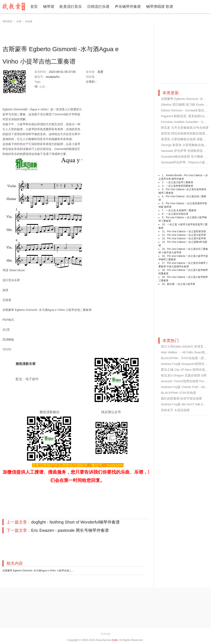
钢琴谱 (49, 7)
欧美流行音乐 (71, 7)
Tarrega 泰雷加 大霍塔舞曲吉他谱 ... (186, 145)
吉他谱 (29, 21)
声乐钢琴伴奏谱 (128, 7)
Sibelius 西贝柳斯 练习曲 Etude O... (185, 104)
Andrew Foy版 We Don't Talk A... (183, 404)
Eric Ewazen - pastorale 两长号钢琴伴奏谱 (70, 530)
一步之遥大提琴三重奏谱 (179, 182)
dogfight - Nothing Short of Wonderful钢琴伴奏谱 (75, 522)
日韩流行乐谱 (98, 7)
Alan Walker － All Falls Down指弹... (186, 352)
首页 (34, 7)
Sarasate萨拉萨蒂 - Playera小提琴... (186, 162)
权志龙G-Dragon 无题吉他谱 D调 (184, 375)
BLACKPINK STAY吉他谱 (178, 393)
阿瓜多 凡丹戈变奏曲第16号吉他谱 (185, 128)
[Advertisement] (77, 34)
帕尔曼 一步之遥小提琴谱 (181, 284)
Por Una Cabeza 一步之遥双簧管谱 (186, 231)
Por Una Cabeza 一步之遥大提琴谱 (186, 235)
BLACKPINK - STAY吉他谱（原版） (186, 358)
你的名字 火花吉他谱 (175, 410)
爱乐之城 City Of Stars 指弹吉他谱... (186, 370)
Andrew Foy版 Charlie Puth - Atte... (185, 387)
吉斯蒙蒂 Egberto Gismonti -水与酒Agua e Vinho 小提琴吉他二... (38, 571)
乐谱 (19, 21)
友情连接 (105, 634)
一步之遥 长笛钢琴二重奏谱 (181, 210)
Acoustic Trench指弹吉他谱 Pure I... (185, 381)
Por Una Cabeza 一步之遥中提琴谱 (186, 238)
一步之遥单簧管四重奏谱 (179, 186)
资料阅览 (7, 21)
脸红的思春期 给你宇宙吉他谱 (181, 398)
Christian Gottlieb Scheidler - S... (183, 122)
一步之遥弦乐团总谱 (177, 214)
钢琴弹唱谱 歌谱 (160, 7)
